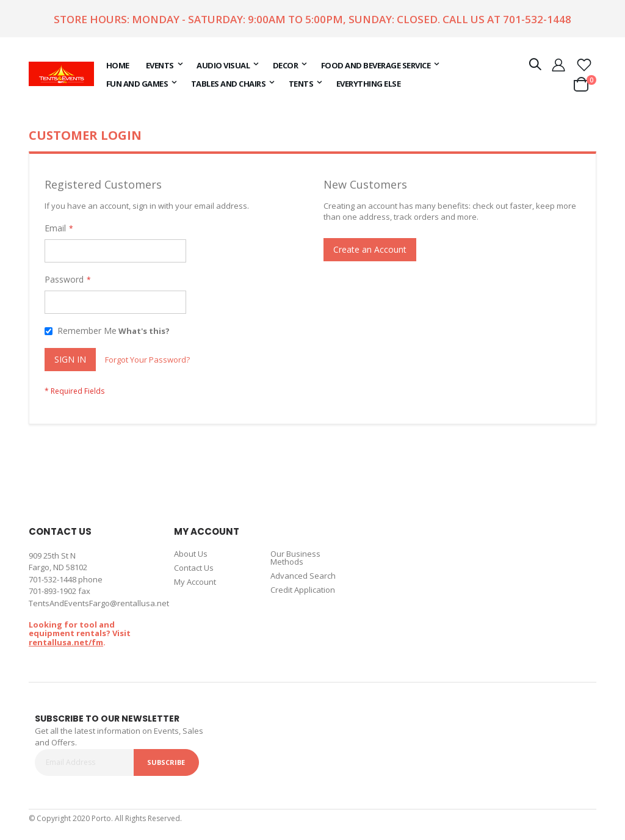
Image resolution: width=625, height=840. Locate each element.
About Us (191, 554)
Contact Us (194, 568)
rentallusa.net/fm (66, 642)
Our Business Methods (295, 558)
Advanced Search (303, 576)
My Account (195, 582)
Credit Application (303, 590)
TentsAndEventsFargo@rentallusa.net (99, 603)
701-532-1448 (537, 19)
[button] (584, 64)
